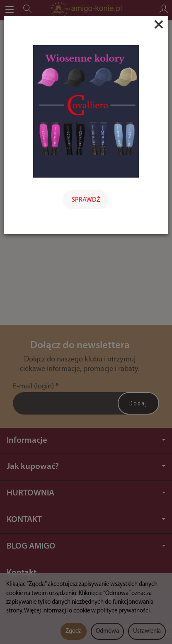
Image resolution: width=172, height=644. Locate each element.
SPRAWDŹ (86, 200)
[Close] (159, 24)
